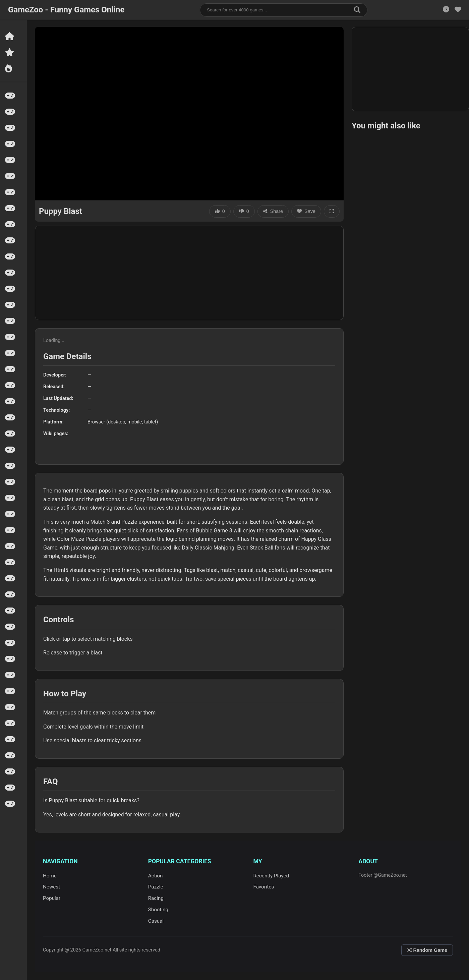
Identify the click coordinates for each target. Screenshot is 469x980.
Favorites (264, 887)
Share (273, 211)
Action (156, 876)
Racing (156, 898)
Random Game (427, 950)
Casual (156, 921)
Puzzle (156, 887)
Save (306, 211)
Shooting (158, 910)
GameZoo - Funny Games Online (66, 10)
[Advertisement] (189, 273)
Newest (51, 887)
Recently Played (271, 876)
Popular (52, 898)
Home (50, 876)
